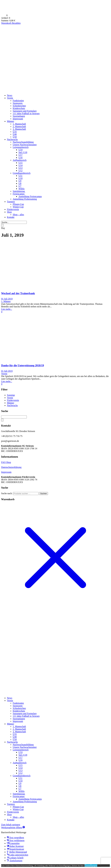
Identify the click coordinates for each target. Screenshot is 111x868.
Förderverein (13, 209)
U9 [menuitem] (20, 783)
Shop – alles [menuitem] (18, 817)
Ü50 (15, 137)
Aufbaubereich (20, 160)
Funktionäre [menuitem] (18, 703)
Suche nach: (7, 493)
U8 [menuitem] (20, 786)
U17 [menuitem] (21, 758)
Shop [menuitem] (9, 815)
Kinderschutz (19, 108)
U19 (21, 150)
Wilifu (21, 189)
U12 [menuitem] (21, 773)
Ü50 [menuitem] (15, 739)
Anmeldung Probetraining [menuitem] (25, 802)
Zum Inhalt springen (11, 825)
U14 (21, 165)
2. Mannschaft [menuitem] (19, 729)
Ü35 (15, 132)
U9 (20, 181)
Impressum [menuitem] (18, 721)
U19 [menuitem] (21, 752)
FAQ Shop (6, 462)
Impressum (18, 119)
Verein (10, 98)
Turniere (11, 202)
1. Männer (6, 301)
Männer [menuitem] (11, 724)
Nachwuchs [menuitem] (12, 742)
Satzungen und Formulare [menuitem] (25, 713)
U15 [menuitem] (21, 765)
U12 (21, 171)
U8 (20, 183)
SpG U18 (23, 152)
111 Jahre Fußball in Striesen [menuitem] (26, 716)
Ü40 (15, 134)
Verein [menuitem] (10, 701)
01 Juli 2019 (7, 299)
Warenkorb (7, 23)
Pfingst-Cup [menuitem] (18, 807)
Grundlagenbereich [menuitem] (22, 776)
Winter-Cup (18, 207)
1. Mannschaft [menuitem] (19, 726)
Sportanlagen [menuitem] (19, 719)
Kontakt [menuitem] (11, 820)
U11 (20, 176)
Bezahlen (16, 23)
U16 (21, 158)
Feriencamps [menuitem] (19, 796)
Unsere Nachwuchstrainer (25, 145)
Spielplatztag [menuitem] (19, 794)
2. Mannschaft (19, 126)
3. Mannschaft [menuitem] (19, 732)
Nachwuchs (12, 139)
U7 (20, 186)
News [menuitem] (10, 698)
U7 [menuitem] (20, 789)
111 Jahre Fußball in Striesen (26, 114)
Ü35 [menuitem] (15, 734)
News (10, 95)
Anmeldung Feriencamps (30, 196)
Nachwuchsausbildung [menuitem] (23, 745)
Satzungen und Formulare (25, 111)
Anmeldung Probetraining (25, 199)
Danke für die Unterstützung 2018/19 (23, 365)
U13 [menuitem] (21, 770)
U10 (21, 178)
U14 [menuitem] (21, 768)
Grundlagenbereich (22, 173)
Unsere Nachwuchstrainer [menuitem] (25, 747)
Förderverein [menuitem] (13, 812)
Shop (9, 212)
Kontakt (11, 217)
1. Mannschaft (19, 124)
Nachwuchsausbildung (23, 142)
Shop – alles (18, 215)
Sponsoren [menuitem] (18, 706)
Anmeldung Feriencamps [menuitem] (30, 799)
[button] (13, 827)
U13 (21, 168)
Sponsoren (18, 103)
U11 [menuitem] (20, 778)
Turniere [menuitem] (11, 804)
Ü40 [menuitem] (15, 737)
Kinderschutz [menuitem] (19, 711)
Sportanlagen (19, 116)
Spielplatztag (19, 191)
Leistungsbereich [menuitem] (21, 750)
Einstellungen (91, 865)
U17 (21, 155)
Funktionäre (18, 101)
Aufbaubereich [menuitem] (20, 763)
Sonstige (11, 395)
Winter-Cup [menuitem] (18, 809)
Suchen (44, 494)
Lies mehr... (7, 309)
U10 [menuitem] (21, 781)
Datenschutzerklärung (11, 467)
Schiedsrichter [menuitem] (19, 708)
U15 (21, 163)
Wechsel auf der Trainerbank (18, 293)
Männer (11, 121)
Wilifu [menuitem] (21, 791)
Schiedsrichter (19, 106)
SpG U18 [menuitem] (23, 755)
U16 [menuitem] (21, 760)
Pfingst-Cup (18, 204)
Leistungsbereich (21, 147)
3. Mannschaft (19, 129)
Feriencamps (19, 194)
